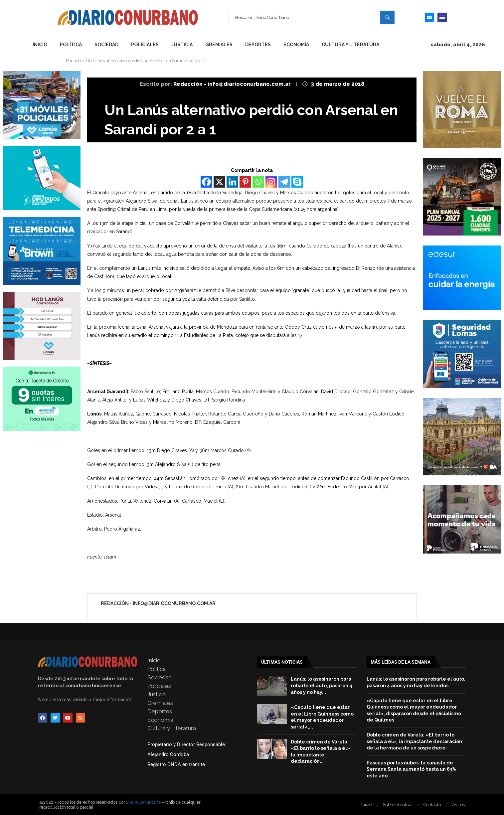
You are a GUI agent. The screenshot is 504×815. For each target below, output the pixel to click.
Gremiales (219, 45)
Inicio (40, 45)
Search (387, 17)
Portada (74, 61)
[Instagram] (271, 182)
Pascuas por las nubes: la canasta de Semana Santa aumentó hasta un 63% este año (411, 769)
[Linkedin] (232, 182)
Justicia (182, 45)
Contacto (432, 805)
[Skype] (297, 182)
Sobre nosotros (398, 805)
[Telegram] (284, 182)
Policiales (145, 45)
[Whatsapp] (258, 182)
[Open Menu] (442, 17)
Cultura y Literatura (350, 45)
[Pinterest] (245, 182)
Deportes (258, 45)
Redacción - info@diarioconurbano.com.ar (233, 84)
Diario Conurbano (143, 802)
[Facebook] (206, 182)
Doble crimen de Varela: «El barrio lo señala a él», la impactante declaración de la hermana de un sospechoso (414, 741)
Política (71, 45)
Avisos (458, 805)
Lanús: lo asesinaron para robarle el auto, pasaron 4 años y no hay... (322, 685)
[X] (219, 182)
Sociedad (106, 45)
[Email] (429, 17)
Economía (296, 45)
